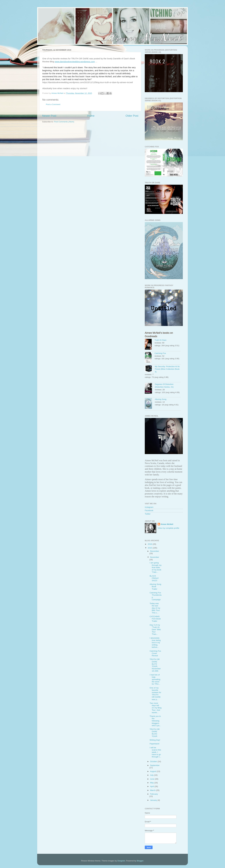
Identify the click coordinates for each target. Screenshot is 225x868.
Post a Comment (53, 104)
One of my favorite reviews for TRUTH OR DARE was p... (155, 694)
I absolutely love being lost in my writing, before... (155, 643)
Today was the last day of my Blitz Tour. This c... (155, 608)
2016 (150, 544)
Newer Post (49, 116)
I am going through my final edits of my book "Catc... (156, 567)
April (152, 786)
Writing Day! (155, 740)
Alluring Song (161, 399)
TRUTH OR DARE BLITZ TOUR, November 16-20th (155, 665)
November (155, 557)
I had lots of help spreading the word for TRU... (155, 679)
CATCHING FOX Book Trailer (155, 619)
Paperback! (155, 744)
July (152, 775)
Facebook (149, 510)
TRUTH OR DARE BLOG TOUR (155, 733)
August (153, 771)
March (153, 790)
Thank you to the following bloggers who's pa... (155, 721)
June (152, 779)
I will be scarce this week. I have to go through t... (155, 752)
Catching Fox (160, 353)
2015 (150, 548)
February (154, 794)
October (154, 761)
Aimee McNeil (167, 524)
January (154, 800)
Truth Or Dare (160, 340)
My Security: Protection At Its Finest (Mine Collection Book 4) (167, 369)
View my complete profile (168, 528)
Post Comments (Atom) (64, 122)
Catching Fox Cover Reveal (155, 653)
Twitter (148, 514)
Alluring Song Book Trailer (155, 587)
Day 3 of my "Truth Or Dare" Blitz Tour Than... (155, 630)
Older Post (132, 116)
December (155, 551)
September (155, 765)
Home (91, 116)
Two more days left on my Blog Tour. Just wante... (156, 708)
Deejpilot (121, 861)
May (152, 783)
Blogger (140, 861)
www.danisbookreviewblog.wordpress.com (75, 62)
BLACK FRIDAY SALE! (154, 578)
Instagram (149, 507)
